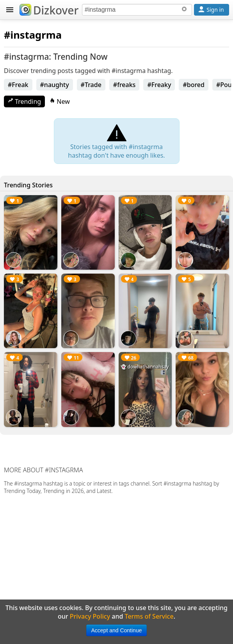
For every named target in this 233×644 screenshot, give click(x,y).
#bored (194, 85)
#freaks (125, 85)
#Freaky (159, 85)
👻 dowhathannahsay (145, 367)
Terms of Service (149, 616)
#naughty (55, 85)
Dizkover (49, 10)
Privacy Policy (90, 616)
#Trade (91, 85)
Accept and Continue (117, 630)
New (60, 101)
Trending (24, 101)
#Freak (18, 85)
